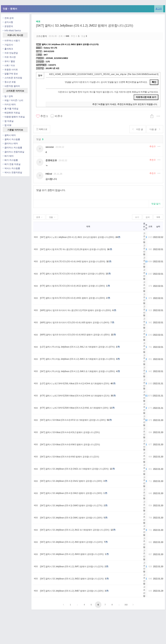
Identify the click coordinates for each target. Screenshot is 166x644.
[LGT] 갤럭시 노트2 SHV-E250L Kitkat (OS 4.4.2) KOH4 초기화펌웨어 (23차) (75, 384)
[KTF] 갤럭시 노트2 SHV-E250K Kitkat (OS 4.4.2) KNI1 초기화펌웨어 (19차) (74, 408)
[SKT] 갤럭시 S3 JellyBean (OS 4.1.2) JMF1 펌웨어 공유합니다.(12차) (72, 567)
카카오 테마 (9, 104)
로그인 (159, 8)
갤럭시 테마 (9, 135)
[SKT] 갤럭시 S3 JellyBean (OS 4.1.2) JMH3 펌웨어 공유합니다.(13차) (72, 554)
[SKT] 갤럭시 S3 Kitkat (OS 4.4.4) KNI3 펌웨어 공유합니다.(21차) (69, 457)
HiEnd (49, 174)
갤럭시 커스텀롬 (11, 139)
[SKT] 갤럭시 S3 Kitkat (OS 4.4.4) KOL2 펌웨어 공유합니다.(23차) (70, 432)
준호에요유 (51, 160)
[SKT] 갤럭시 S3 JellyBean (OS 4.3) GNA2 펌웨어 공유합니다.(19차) (71, 481)
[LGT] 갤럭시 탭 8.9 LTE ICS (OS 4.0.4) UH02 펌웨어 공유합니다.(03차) (73, 262)
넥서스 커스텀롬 (11, 168)
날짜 (158, 226)
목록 (158, 217)
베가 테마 (8, 156)
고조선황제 (42, 36)
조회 (150, 226)
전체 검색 (8, 18)
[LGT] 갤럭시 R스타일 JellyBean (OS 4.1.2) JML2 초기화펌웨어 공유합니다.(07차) (77, 347)
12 (111, 408)
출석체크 (8, 49)
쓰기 (137, 217)
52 (108, 420)
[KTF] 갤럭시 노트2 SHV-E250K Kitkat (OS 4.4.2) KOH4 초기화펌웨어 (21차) (75, 396)
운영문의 (8, 26)
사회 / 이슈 (9, 65)
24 (117, 237)
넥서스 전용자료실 (12, 172)
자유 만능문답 (10, 53)
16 (108, 249)
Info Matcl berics (12, 31)
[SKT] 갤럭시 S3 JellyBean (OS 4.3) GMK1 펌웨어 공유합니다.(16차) (71, 518)
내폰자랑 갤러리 (11, 86)
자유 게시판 (9, 57)
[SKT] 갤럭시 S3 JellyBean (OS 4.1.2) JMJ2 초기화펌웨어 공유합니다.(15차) (75, 530)
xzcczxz (50, 147)
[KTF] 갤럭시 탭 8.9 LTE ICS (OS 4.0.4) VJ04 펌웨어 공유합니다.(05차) (72, 274)
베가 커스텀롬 (10, 160)
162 (126, 605)
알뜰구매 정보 (10, 74)
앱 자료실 (8, 121)
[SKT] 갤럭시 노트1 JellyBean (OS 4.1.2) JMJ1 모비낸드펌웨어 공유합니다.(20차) (77, 237)
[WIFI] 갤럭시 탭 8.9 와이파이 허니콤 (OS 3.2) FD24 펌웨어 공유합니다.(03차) (76, 310)
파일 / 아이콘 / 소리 (13, 100)
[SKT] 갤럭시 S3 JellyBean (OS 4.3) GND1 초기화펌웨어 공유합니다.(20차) (74, 469)
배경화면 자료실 (11, 113)
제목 (88, 226)
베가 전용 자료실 (12, 164)
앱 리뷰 (7, 125)
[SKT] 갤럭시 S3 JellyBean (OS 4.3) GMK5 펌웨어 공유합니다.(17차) (71, 506)
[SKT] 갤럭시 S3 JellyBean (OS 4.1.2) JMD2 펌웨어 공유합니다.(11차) (85, 26)
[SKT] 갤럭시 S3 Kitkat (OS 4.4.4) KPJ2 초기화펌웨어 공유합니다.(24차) (73, 420)
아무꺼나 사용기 (11, 41)
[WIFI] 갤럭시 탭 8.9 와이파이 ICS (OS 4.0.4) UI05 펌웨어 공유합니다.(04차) (75, 323)
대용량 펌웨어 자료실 (14, 117)
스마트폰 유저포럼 (12, 78)
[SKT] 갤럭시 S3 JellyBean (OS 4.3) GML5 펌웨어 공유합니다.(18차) (71, 493)
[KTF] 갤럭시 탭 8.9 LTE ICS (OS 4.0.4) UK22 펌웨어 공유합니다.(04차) (72, 286)
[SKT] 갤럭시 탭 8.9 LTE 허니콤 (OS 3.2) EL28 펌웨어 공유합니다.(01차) (73, 249)
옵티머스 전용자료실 (13, 152)
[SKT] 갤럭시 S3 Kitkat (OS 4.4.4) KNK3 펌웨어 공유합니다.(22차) (70, 445)
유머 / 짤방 (9, 61)
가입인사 (8, 45)
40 (112, 384)
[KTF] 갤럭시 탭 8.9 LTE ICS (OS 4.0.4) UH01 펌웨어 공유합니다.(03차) (72, 298)
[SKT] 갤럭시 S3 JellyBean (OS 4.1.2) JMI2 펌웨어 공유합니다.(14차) (71, 542)
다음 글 (155, 129)
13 (107, 274)
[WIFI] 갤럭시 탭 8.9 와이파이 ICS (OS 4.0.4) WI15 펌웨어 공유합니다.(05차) (75, 335)
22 (112, 335)
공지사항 (8, 22)
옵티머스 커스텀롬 (12, 147)
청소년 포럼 (9, 82)
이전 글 (138, 129)
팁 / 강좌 (8, 96)
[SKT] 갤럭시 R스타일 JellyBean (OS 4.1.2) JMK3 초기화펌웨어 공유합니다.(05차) (77, 371)
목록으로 (42, 129)
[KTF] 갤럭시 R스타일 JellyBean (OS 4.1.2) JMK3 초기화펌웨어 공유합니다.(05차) (77, 359)
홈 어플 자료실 (11, 108)
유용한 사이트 (10, 69)
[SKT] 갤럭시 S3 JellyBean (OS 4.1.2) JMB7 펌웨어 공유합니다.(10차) (72, 591)
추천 (152, 147)
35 (112, 396)
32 (108, 262)
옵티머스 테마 (10, 143)
